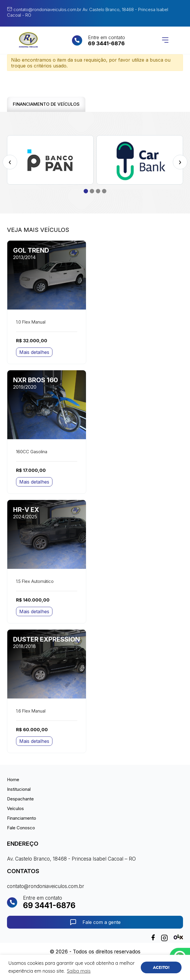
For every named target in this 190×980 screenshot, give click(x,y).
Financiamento (22, 818)
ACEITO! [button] (161, 967)
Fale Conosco (21, 828)
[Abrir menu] (165, 40)
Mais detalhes (34, 352)
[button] (86, 191)
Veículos (15, 808)
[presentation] (10, 162)
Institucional (19, 789)
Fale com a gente (95, 922)
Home (13, 780)
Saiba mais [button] (79, 971)
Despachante (20, 799)
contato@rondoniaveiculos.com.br (44, 9)
